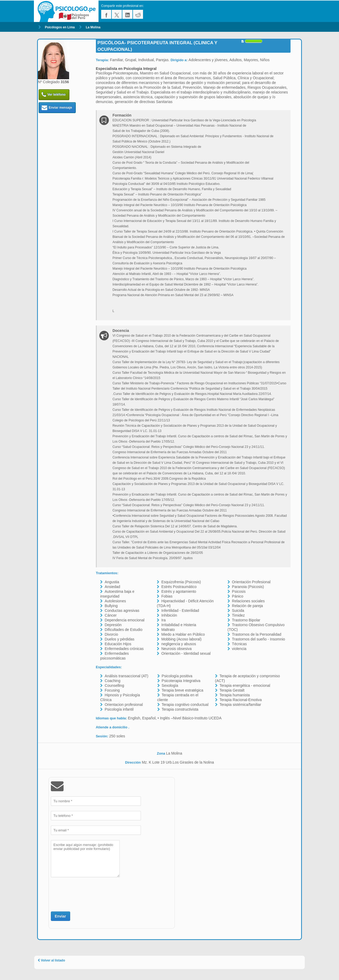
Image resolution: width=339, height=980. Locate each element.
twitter (117, 14)
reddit (138, 14)
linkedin (127, 14)
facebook (106, 14)
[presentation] (91, 894)
